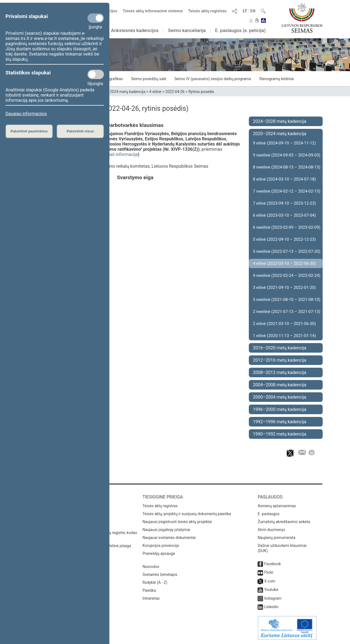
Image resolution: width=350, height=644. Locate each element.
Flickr (269, 572)
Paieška (149, 590)
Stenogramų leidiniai (277, 79)
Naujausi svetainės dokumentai (169, 538)
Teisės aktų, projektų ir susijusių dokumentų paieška (187, 514)
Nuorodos (151, 567)
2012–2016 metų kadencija (280, 360)
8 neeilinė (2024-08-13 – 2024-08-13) (287, 167)
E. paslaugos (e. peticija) (240, 30)
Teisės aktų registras (207, 11)
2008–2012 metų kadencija (280, 372)
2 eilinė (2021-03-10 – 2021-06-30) (284, 324)
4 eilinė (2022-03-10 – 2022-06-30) (284, 263)
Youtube (271, 590)
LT (245, 11)
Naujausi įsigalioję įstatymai (166, 530)
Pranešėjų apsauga (159, 553)
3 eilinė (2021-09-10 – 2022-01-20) (284, 288)
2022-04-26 (175, 92)
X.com (270, 581)
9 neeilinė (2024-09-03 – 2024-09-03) (287, 155)
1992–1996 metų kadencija (280, 422)
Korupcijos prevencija (161, 546)
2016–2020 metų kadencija (280, 348)
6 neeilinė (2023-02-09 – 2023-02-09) (287, 227)
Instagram (273, 598)
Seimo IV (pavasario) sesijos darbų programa (213, 79)
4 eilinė (155, 92)
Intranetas (151, 598)
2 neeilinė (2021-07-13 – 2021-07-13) (287, 312)
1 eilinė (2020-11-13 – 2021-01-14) (284, 336)
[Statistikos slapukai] (96, 74)
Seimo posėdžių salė (148, 79)
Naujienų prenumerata (276, 538)
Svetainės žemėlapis (160, 575)
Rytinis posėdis (201, 92)
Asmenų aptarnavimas (277, 506)
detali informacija (121, 154)
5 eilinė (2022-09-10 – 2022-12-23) (284, 239)
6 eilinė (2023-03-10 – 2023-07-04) (284, 215)
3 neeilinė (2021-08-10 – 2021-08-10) (287, 300)
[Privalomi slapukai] (96, 18)
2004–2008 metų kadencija (280, 385)
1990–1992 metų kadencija (280, 434)
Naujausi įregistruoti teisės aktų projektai (177, 522)
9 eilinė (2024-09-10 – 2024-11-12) (284, 143)
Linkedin (271, 607)
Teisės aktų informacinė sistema (153, 11)
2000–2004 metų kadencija (280, 397)
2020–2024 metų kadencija (122, 92)
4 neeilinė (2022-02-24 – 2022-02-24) (287, 275)
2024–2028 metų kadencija (280, 121)
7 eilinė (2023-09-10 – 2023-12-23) (284, 203)
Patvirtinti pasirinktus (29, 131)
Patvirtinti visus (80, 131)
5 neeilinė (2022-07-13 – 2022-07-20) (287, 251)
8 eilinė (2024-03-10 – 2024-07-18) (284, 179)
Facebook (272, 564)
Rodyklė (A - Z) (155, 582)
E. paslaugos (269, 514)
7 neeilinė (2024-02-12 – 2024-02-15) (287, 191)
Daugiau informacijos (26, 114)
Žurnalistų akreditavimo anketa (284, 522)
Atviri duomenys (271, 530)
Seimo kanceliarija (187, 30)
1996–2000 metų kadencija (280, 409)
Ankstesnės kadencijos (135, 30)
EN (253, 11)
